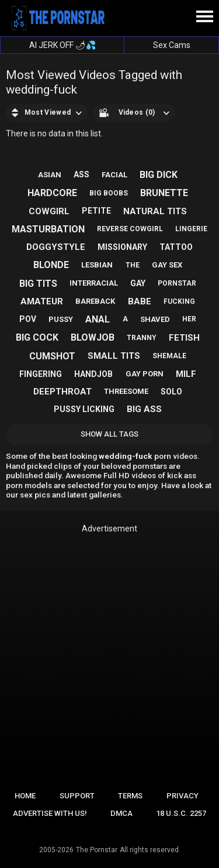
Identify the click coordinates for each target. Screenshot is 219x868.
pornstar (177, 283)
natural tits (155, 211)
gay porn (145, 374)
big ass (144, 409)
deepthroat (62, 392)
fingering (41, 374)
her (189, 319)
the (133, 265)
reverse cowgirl (130, 229)
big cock (37, 337)
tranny (142, 338)
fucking (179, 301)
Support (77, 796)
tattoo (176, 247)
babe (140, 301)
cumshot (52, 356)
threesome (126, 391)
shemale (169, 356)
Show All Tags (109, 434)
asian (50, 175)
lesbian (97, 265)
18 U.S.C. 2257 (181, 813)
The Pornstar (97, 850)
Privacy (182, 796)
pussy (61, 319)
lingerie (191, 229)
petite (96, 211)
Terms (130, 796)
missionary (122, 247)
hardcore (52, 193)
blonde (51, 265)
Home (25, 796)
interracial (94, 283)
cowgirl (49, 211)
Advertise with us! (50, 813)
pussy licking (84, 409)
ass (81, 174)
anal (98, 319)
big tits (38, 284)
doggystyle (56, 247)
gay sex (167, 265)
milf (186, 374)
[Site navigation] (204, 17)
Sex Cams (172, 45)
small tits (114, 356)
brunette (164, 193)
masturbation (48, 229)
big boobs (109, 193)
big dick (159, 175)
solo (171, 392)
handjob (93, 374)
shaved (155, 319)
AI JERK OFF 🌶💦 (62, 45)
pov (28, 319)
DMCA (121, 813)
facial (114, 175)
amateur (42, 301)
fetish (184, 338)
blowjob (93, 337)
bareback (95, 301)
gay (138, 283)
